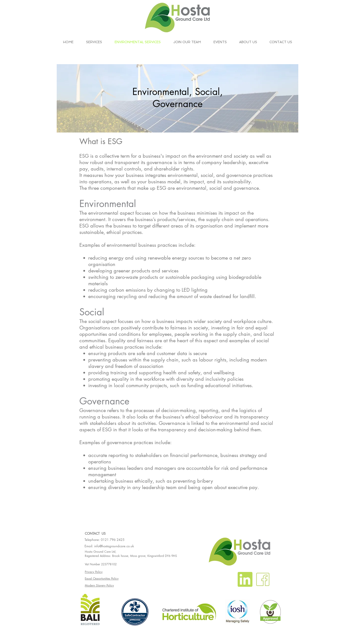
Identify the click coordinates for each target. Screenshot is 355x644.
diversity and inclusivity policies (210, 379)
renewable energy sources (176, 258)
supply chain (220, 219)
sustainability (237, 182)
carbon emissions (127, 290)
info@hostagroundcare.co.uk (114, 546)
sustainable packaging (190, 277)
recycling (127, 296)
